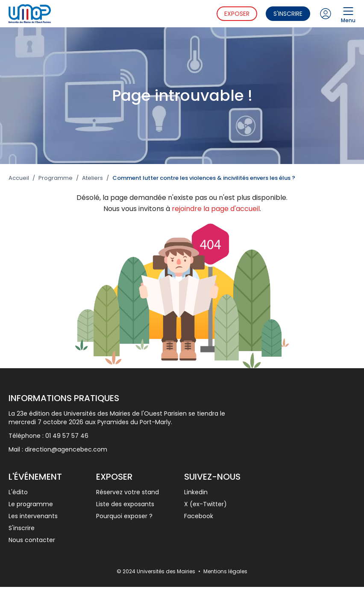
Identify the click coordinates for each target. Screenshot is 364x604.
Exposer (237, 14)
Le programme (31, 504)
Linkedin (196, 492)
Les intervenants (33, 516)
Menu (348, 14)
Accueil (19, 178)
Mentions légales (225, 571)
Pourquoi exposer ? (124, 516)
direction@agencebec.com (66, 449)
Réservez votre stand (128, 492)
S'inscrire (288, 14)
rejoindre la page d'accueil (216, 209)
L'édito (18, 492)
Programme (56, 178)
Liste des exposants (125, 504)
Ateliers (92, 178)
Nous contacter (32, 540)
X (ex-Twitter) (205, 504)
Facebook (199, 516)
